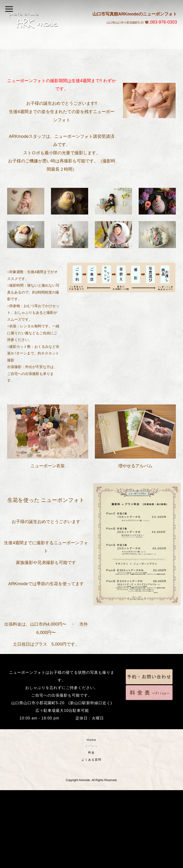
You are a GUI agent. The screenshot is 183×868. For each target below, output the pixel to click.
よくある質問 (91, 838)
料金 (91, 830)
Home (91, 818)
